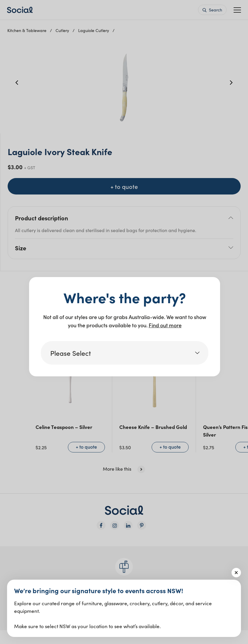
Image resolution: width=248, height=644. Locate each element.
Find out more (165, 325)
